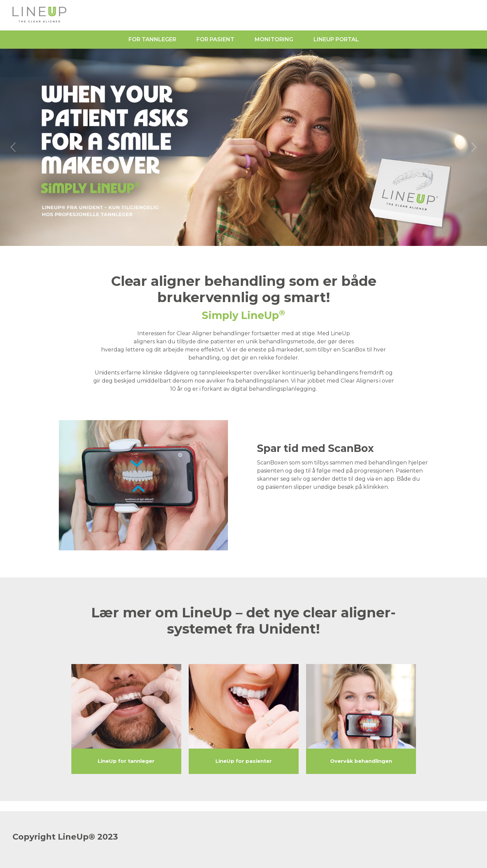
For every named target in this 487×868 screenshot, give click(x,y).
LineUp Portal (336, 39)
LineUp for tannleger (126, 761)
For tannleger (152, 39)
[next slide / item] (473, 147)
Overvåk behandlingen (361, 761)
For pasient (215, 39)
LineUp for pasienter (244, 761)
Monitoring (274, 39)
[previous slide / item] (14, 147)
